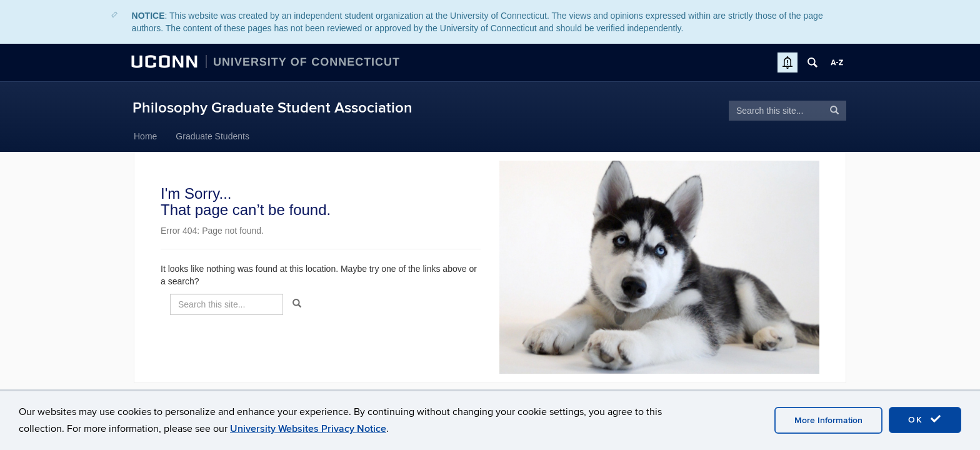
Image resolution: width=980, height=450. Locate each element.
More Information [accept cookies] (828, 420)
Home (145, 136)
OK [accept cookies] (925, 419)
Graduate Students (212, 136)
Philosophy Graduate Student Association (272, 108)
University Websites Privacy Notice (308, 429)
